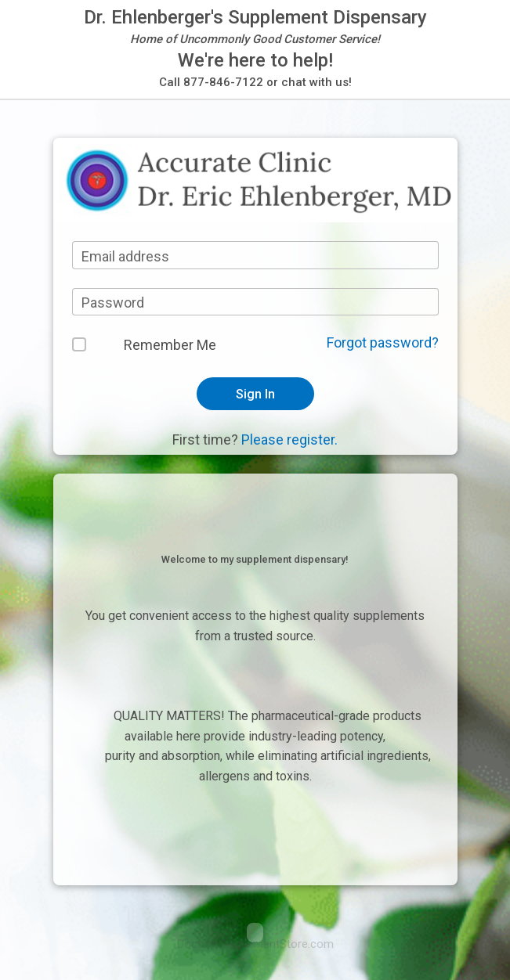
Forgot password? (383, 342)
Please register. (289, 440)
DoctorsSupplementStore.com (255, 944)
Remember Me (170, 345)
